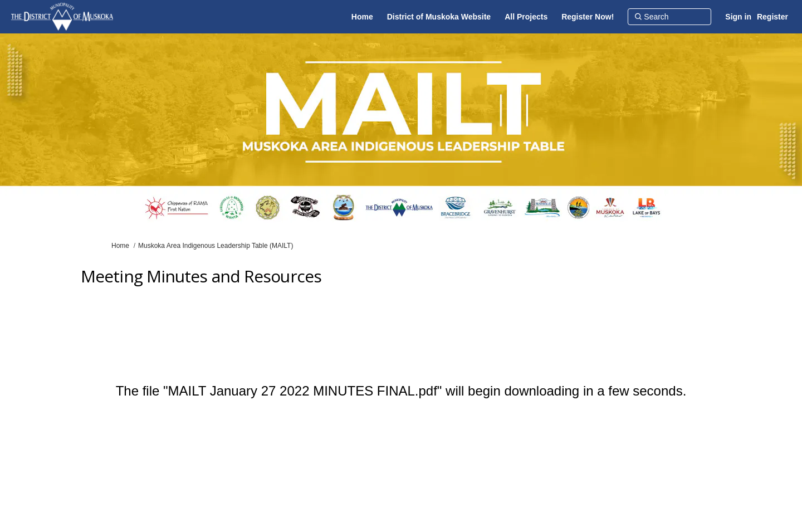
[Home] (362, 17)
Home (120, 246)
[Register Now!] (588, 17)
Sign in (738, 17)
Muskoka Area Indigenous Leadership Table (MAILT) (216, 246)
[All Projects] (526, 17)
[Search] (669, 17)
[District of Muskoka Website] (439, 17)
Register (772, 17)
